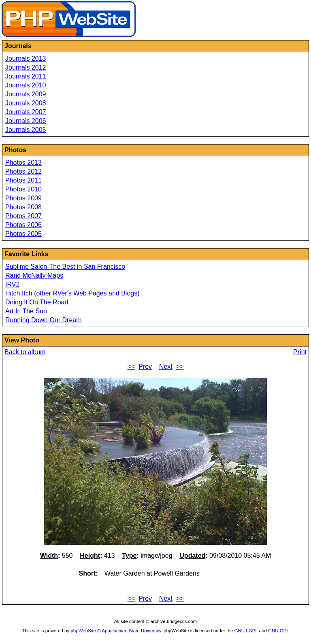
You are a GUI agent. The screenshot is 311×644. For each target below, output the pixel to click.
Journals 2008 (26, 103)
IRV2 (12, 284)
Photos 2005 (23, 234)
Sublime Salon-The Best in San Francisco (65, 267)
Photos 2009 (23, 198)
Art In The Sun (26, 311)
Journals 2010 (26, 85)
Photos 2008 (23, 207)
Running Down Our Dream (44, 320)
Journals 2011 (26, 76)
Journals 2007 (26, 112)
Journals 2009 (26, 94)
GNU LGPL (246, 631)
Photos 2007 (23, 216)
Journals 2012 (26, 67)
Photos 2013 (23, 163)
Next (166, 367)
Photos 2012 (23, 171)
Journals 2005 (26, 130)
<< (131, 367)
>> (180, 367)
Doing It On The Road (37, 302)
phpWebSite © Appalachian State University (116, 631)
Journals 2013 (26, 58)
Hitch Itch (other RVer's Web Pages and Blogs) (72, 293)
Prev (145, 367)
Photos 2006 (23, 225)
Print (300, 352)
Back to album (25, 352)
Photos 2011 (23, 180)
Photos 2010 (23, 189)
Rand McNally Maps (34, 275)
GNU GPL (279, 631)
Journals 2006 (26, 121)
